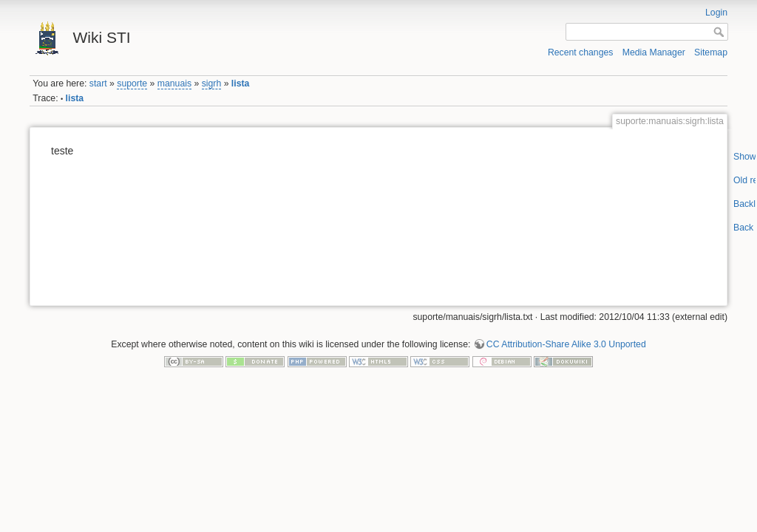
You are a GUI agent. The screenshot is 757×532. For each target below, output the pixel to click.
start (98, 83)
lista (241, 83)
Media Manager (654, 52)
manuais (174, 83)
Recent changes (581, 52)
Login (716, 13)
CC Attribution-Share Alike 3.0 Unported (566, 344)
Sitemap (711, 52)
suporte (132, 83)
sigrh (212, 83)
